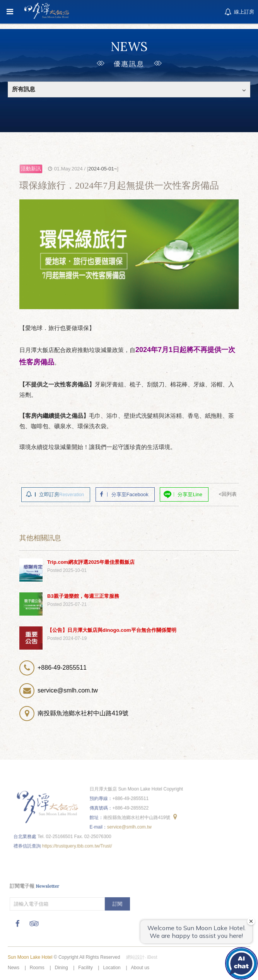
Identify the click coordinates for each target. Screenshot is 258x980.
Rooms (37, 968)
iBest (152, 957)
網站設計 (135, 957)
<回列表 (228, 494)
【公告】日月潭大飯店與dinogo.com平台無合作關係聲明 (112, 630)
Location (112, 968)
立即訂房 (62, 494)
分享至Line (190, 494)
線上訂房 (238, 12)
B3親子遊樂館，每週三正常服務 (83, 596)
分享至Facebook (130, 494)
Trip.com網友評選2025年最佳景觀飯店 (91, 562)
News (14, 968)
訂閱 (118, 902)
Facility (85, 968)
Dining (62, 968)
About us (140, 968)
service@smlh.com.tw (129, 825)
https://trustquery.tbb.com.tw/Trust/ (78, 843)
